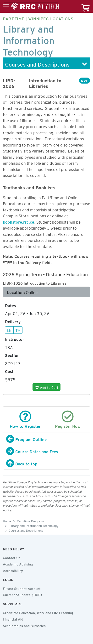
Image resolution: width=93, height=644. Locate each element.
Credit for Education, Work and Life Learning (38, 612)
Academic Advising (18, 564)
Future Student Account (22, 588)
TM (18, 330)
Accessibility (13, 570)
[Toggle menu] (31, 6)
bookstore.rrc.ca (19, 221)
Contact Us (12, 557)
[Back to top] (46, 463)
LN (9, 330)
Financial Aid (13, 619)
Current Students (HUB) (23, 594)
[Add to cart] (46, 387)
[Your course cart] (86, 6)
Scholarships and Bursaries (24, 625)
